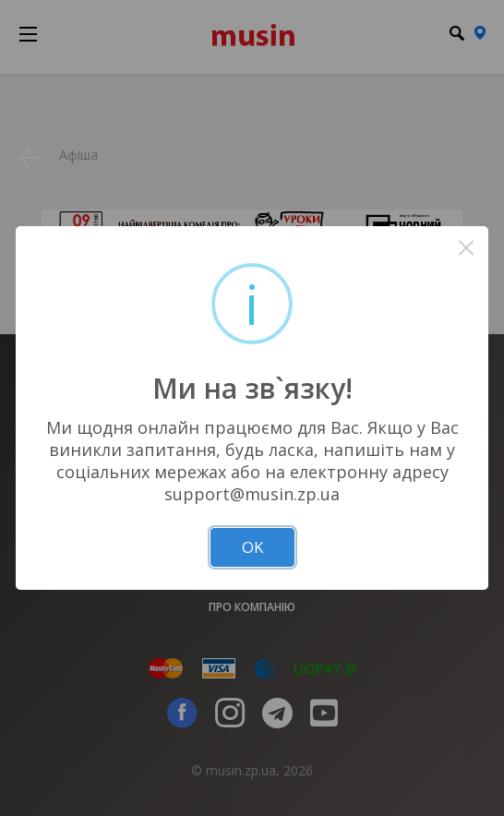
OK (252, 547)
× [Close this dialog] (467, 248)
